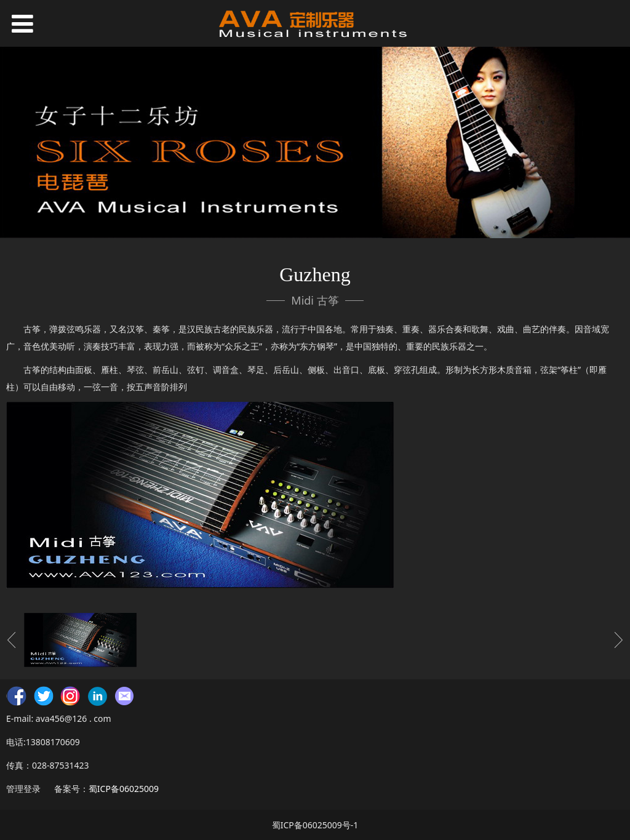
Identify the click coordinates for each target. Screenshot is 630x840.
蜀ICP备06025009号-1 (315, 825)
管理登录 (23, 789)
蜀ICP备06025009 (124, 789)
